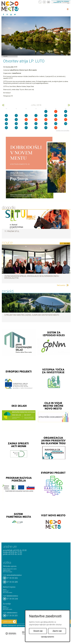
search (40, 2)
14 (36, 120)
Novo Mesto (14, 6)
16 (56, 120)
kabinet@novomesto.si (12, 596)
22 (46, 124)
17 (66, 120)
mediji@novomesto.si (12, 612)
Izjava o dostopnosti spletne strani (15, 625)
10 (66, 115)
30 (56, 128)
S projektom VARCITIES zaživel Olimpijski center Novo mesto (32, 315)
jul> (69, 105)
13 (26, 120)
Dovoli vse (38, 631)
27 (26, 128)
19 (16, 124)
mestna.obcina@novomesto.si (14, 575)
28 (36, 128)
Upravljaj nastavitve (48, 637)
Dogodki (5, 56)
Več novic (61, 285)
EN (49, 2)
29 (46, 128)
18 (6, 124)
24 (66, 124)
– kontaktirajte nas (61, 2)
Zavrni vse (57, 631)
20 (26, 124)
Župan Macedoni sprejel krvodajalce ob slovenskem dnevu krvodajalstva (32, 277)
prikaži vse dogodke (63, 130)
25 (6, 128)
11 (6, 120)
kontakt (44, 2)
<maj (3, 105)
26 (16, 128)
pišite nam (10, 622)
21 (36, 124)
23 (56, 124)
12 (16, 120)
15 (46, 120)
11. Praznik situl (12, 231)
